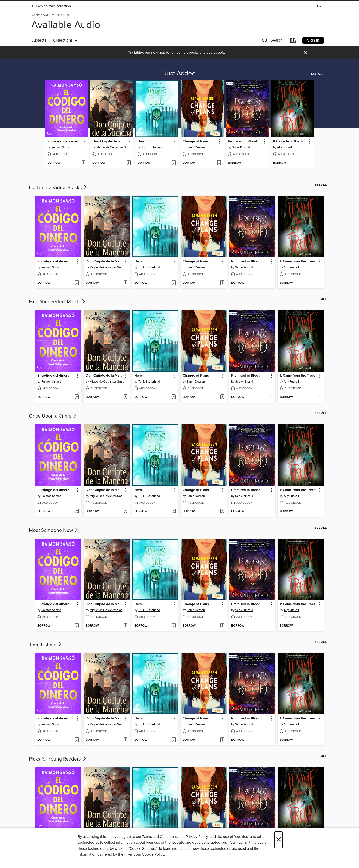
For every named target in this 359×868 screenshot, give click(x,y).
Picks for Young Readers (58, 759)
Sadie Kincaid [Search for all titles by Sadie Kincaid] (241, 147)
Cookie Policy (153, 854)
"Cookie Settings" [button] (142, 849)
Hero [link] (141, 142)
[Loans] (293, 41)
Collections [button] (66, 40)
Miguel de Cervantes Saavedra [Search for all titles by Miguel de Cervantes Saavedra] (112, 147)
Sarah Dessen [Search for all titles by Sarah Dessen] (196, 147)
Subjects (39, 40)
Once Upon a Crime (53, 416)
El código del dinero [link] (63, 142)
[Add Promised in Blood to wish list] (264, 163)
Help (320, 6)
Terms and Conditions (160, 837)
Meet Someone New (54, 531)
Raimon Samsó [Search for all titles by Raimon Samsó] (61, 147)
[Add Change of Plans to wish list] (219, 163)
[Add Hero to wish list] (174, 163)
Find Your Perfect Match (57, 302)
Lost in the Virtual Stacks (58, 188)
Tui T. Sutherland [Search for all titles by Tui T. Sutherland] (152, 147)
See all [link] (317, 74)
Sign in (313, 40)
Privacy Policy (197, 837)
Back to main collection (51, 6)
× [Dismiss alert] (306, 53)
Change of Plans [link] (196, 142)
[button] (272, 41)
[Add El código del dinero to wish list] (84, 163)
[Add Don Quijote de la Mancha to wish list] (129, 163)
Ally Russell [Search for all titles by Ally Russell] (284, 147)
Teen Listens (46, 645)
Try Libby (135, 53)
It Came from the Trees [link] (290, 142)
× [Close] (279, 840)
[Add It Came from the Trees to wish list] (309, 163)
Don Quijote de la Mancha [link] (110, 142)
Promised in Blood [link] (243, 142)
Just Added (180, 74)
